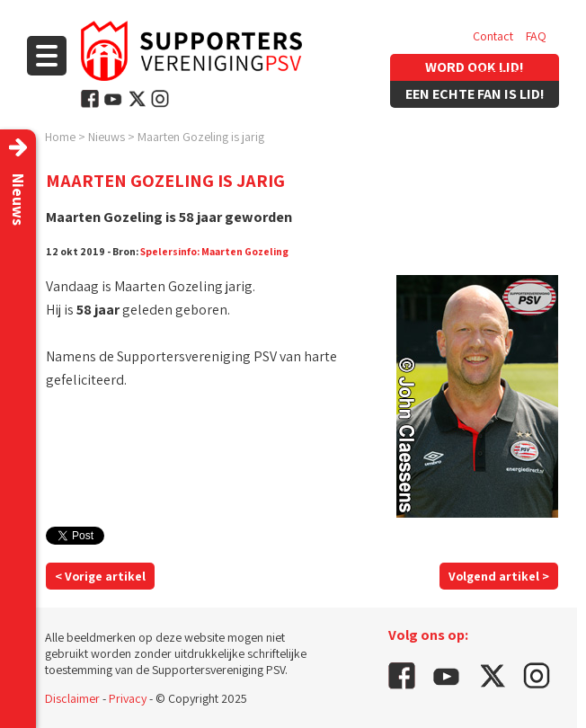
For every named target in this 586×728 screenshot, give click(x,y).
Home (60, 137)
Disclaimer (72, 698)
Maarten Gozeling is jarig (201, 137)
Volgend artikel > (499, 576)
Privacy (128, 698)
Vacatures (498, 72)
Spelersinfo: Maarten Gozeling (214, 251)
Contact (493, 36)
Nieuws (107, 137)
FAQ (536, 36)
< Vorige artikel (100, 576)
